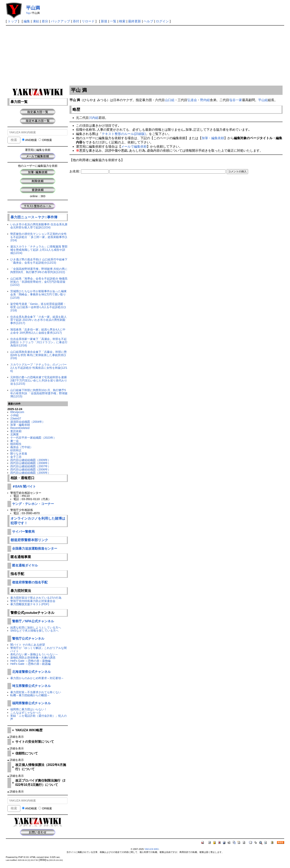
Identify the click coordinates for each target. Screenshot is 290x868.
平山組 (263, 100)
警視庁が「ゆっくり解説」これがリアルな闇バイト (38, 649)
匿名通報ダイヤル (25, 565)
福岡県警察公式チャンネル (31, 703)
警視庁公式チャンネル (28, 639)
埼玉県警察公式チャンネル (31, 686)
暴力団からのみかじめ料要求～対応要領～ (37, 678)
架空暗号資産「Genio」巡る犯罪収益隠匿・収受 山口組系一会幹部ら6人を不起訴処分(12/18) (38, 307)
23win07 (16, 418)
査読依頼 (16, 431)
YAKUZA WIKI (152, 849)
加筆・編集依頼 (20, 425)
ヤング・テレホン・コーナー (33, 504)
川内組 (94, 118)
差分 (45, 21)
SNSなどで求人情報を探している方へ (34, 631)
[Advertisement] (145, 56)
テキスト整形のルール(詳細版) (124, 134)
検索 (122, 21)
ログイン (162, 21)
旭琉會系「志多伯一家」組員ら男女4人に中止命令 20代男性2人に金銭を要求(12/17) (38, 331)
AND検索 (30, 140)
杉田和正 (16, 450)
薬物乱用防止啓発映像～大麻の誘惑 (33, 658)
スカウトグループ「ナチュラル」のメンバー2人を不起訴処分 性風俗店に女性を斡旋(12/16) (39, 368)
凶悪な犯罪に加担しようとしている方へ (36, 628)
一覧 (113, 21)
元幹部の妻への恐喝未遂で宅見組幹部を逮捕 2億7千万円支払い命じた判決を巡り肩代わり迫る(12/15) (39, 380)
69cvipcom (17, 412)
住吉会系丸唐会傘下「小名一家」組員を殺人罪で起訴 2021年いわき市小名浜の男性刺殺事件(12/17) (38, 320)
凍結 (36, 21)
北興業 (14, 434)
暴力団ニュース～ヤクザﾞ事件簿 (34, 217)
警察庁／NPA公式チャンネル (33, 621)
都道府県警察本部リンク (29, 540)
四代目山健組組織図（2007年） (30, 466)
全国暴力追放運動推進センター (35, 548)
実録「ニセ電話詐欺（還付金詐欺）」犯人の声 (38, 717)
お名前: (75, 171)
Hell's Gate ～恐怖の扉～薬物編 (30, 661)
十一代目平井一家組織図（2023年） (33, 438)
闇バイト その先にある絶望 (28, 645)
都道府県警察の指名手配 (30, 582)
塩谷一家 (236, 100)
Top (28, 13)
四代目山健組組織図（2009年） (30, 460)
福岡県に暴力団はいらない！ (29, 709)
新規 (104, 21)
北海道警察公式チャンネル (31, 672)
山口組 (170, 100)
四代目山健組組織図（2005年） (30, 473)
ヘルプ (148, 21)
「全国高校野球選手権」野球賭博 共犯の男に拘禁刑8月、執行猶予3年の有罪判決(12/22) (39, 270)
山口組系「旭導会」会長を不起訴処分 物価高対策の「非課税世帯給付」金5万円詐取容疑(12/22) (39, 282)
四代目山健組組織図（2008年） (30, 463)
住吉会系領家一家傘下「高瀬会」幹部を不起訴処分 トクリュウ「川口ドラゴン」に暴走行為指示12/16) (39, 342)
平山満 (33, 8)
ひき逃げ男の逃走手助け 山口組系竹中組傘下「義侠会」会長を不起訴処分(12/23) (39, 261)
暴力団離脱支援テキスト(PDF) (30, 604)
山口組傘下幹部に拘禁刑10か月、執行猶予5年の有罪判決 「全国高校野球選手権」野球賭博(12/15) (39, 393)
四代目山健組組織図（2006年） (30, 469)
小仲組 (14, 415)
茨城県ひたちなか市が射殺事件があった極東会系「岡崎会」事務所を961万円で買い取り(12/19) (38, 294)
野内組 (205, 100)
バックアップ (60, 21)
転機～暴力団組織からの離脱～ (30, 695)
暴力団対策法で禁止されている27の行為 (36, 598)
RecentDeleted (20, 428)
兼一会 (14, 441)
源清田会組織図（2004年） (28, 422)
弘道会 (192, 100)
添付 (76, 21)
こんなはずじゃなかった (26, 713)
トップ (12, 21)
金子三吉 (16, 457)
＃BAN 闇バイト (24, 486)
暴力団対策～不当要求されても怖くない (36, 692)
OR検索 (45, 140)
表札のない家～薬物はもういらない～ (34, 654)
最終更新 (135, 21)
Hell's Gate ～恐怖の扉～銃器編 (30, 664)
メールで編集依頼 (134, 147)
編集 (27, 21)
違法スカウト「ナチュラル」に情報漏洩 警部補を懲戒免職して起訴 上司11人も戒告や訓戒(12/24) (39, 250)
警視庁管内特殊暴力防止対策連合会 (33, 601)
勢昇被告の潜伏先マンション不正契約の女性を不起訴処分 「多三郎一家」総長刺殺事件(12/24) (39, 237)
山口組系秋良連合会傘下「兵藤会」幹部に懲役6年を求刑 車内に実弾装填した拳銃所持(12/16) (38, 355)
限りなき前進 (19, 454)
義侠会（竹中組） (22, 447)
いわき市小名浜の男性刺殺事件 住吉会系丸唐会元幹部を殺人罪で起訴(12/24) (39, 226)
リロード (88, 21)
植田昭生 (16, 444)
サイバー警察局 (23, 532)
